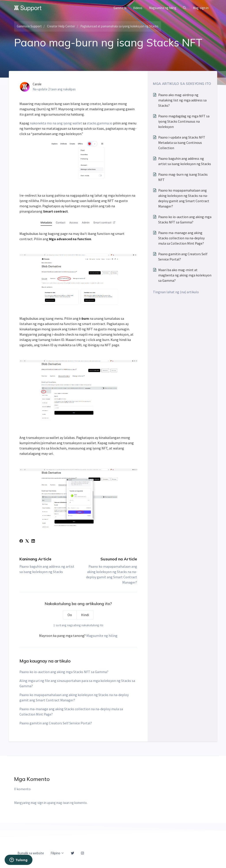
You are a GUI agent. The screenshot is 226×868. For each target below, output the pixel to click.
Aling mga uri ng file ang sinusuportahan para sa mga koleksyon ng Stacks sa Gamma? (77, 683)
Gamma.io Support (29, 26)
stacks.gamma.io (100, 123)
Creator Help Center (61, 26)
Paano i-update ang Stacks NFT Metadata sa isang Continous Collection (182, 143)
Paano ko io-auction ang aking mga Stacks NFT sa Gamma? (64, 672)
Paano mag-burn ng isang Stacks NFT (183, 177)
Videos (138, 8)
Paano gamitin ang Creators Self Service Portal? (56, 723)
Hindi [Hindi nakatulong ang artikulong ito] (85, 615)
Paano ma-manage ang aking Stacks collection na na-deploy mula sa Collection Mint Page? (71, 712)
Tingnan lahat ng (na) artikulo (176, 292)
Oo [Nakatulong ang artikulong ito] (70, 615)
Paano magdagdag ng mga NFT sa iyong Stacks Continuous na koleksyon (184, 121)
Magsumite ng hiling (163, 8)
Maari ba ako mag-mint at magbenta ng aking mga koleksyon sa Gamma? (185, 275)
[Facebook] (21, 541)
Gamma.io (120, 8)
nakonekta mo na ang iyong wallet (56, 123)
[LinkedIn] (33, 541)
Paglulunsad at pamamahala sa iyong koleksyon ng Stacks (119, 26)
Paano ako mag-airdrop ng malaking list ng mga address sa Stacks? (182, 100)
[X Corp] (27, 541)
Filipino (57, 853)
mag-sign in (39, 803)
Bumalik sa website (31, 853)
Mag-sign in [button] (201, 8)
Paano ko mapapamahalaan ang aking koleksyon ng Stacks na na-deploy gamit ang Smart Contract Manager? (74, 697)
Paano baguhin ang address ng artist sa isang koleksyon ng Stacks (185, 161)
